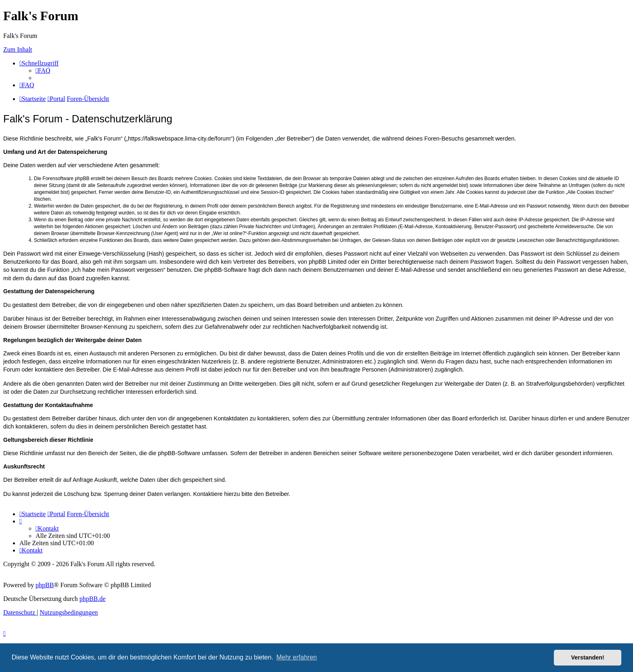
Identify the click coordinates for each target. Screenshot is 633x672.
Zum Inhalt (18, 49)
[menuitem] (43, 70)
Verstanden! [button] (588, 657)
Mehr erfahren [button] (297, 657)
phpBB (45, 585)
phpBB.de (92, 599)
